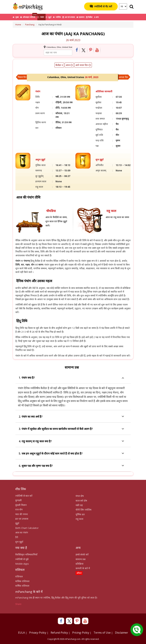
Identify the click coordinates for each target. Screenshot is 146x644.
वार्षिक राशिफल (22, 586)
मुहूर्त (48, 17)
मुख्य (16, 17)
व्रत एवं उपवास (69, 17)
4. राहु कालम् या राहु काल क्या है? (71, 441)
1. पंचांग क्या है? (71, 378)
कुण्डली (18, 500)
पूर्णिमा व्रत (80, 514)
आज (69, 65)
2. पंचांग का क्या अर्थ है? (71, 417)
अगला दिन (123, 77)
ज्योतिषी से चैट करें (101, 6)
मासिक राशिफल (22, 581)
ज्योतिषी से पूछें (22, 559)
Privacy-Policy (38, 633)
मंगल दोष (80, 496)
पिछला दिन (22, 77)
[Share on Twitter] (84, 50)
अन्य (96, 17)
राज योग (19, 509)
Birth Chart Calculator (27, 528)
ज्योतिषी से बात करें (24, 496)
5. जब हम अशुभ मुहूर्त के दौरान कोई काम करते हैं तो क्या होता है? (71, 454)
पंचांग (41, 17)
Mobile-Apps (22, 564)
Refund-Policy (59, 633)
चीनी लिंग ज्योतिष (83, 510)
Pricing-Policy (81, 633)
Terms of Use (102, 633)
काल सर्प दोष (81, 501)
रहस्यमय (80, 17)
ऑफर (79, 573)
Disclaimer (122, 633)
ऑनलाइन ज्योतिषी (29, 16)
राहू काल (79, 519)
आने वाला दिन (83, 65)
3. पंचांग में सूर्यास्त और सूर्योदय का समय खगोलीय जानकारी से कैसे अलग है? (71, 429)
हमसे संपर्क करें (82, 554)
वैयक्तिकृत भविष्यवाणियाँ (26, 554)
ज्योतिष (57, 17)
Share (18, 604)
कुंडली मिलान (21, 505)
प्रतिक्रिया (80, 564)
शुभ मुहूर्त (19, 542)
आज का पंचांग (22, 532)
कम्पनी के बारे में (83, 568)
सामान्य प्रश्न (81, 559)
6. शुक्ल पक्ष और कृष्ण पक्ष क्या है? (71, 466)
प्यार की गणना (22, 514)
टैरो (17, 537)
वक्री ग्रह (79, 505)
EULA (21, 633)
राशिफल (19, 576)
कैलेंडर (89, 17)
